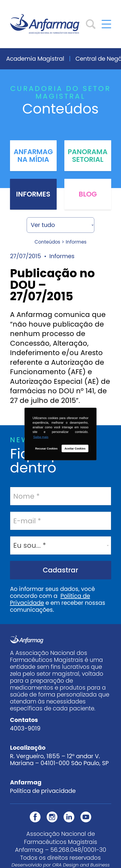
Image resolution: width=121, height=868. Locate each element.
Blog (88, 194)
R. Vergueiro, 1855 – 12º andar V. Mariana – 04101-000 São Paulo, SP (59, 760)
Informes (33, 194)
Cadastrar (61, 570)
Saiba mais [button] (41, 437)
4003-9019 (25, 729)
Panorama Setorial (88, 156)
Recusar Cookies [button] (46, 449)
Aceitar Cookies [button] (75, 449)
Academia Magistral (35, 59)
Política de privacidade (43, 791)
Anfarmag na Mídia (33, 156)
